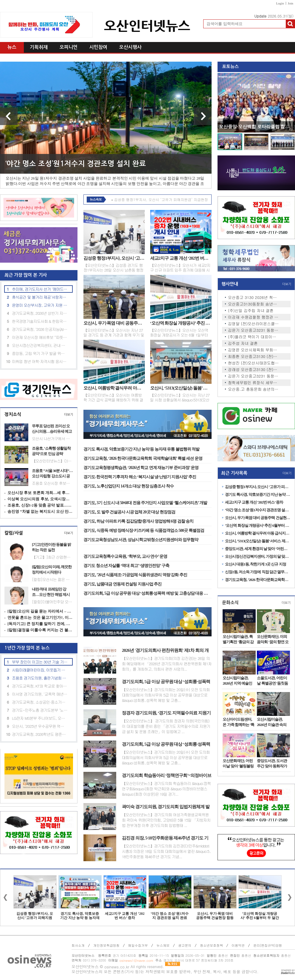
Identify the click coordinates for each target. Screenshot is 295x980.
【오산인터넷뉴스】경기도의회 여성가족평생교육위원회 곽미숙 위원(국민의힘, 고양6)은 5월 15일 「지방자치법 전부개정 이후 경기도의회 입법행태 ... (166, 820)
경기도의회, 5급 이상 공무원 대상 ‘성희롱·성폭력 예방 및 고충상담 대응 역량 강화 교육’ (147, 593)
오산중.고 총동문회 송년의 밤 (253, 389)
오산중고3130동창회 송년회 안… (253, 304)
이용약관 (238, 945)
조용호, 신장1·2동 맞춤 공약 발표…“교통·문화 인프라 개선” (40, 505)
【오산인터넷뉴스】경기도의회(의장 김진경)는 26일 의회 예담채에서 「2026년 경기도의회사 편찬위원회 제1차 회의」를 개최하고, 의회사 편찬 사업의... (167, 664)
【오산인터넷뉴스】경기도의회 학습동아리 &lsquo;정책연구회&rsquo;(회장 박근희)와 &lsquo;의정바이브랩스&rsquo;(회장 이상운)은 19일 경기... (166, 789)
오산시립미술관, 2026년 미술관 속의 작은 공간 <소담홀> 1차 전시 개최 (273, 722)
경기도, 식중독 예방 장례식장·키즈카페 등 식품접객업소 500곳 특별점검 (144, 530)
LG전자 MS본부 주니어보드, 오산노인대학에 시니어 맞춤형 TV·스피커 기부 (40, 718)
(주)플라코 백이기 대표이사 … (253, 337)
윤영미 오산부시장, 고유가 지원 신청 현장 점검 (40, 305)
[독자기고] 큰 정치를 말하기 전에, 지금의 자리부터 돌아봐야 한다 (40, 624)
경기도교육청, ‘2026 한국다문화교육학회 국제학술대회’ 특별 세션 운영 (143, 458)
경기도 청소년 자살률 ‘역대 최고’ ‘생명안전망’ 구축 (126, 566)
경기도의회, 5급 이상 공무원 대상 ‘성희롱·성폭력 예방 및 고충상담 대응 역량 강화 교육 (166, 682)
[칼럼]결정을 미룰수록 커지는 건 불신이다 (40, 630)
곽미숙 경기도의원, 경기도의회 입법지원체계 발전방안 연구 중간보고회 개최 (166, 807)
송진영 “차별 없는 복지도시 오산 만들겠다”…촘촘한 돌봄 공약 (40, 511)
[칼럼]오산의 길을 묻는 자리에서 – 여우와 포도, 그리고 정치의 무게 (40, 611)
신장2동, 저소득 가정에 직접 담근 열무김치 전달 (258, 572)
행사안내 (230, 284)
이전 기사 (9, 116)
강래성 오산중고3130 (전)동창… (253, 370)
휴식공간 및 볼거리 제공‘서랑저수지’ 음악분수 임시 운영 (40, 297)
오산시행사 (130, 47)
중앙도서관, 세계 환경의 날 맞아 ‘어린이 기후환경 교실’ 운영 (258, 549)
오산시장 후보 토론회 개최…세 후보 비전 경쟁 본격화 (40, 493)
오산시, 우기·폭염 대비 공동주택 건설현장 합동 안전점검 (114, 323)
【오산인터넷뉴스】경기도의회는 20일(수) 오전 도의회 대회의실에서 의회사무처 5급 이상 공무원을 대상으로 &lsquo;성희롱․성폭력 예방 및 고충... (166, 695)
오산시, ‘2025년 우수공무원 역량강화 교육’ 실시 (40, 726)
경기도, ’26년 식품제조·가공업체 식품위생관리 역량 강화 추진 (135, 575)
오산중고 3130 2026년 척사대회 (253, 297)
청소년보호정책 (211, 945)
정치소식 (13, 414)
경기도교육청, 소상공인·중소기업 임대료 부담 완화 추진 (40, 702)
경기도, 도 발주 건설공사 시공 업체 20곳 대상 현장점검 (129, 512)
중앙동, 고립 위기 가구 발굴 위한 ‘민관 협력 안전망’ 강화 (40, 353)
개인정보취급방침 (106, 945)
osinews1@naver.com (136, 960)
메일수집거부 (138, 945)
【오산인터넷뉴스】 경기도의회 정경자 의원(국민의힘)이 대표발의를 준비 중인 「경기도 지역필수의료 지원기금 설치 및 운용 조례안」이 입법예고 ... (166, 726)
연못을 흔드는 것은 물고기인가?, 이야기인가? (40, 617)
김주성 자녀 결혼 (243, 343)
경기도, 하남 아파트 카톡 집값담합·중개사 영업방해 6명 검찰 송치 (138, 521)
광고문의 (185, 945)
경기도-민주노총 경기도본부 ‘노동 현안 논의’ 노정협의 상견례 (40, 710)
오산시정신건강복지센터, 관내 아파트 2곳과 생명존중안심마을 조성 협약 (40, 345)
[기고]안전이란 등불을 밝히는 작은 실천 (51, 547)
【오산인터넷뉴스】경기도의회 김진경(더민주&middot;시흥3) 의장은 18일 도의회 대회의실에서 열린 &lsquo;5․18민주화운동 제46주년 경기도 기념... (166, 851)
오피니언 (69, 47)
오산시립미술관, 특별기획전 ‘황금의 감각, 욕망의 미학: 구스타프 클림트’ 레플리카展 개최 (239, 639)
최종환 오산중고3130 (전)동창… (253, 356)
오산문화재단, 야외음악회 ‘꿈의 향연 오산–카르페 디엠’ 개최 (273, 639)
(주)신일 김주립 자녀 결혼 (251, 311)
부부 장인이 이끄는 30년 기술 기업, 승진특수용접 (40, 662)
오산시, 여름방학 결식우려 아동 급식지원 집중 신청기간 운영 (114, 388)
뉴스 (12, 47)
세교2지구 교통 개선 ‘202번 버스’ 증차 (181, 258)
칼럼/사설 (14, 533)
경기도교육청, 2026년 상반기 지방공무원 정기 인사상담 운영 (40, 313)
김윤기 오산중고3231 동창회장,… (253, 330)
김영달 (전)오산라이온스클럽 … (253, 324)
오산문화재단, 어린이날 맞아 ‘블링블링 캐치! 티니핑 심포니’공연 (238, 764)
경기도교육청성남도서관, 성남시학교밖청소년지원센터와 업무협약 (141, 540)
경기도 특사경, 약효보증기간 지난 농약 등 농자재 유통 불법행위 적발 (141, 449)
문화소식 (230, 603)
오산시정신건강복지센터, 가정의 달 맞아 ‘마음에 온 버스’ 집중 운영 (258, 556)
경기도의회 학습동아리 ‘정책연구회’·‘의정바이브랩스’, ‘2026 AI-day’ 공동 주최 (167, 776)
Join (291, 3)
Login (280, 3)
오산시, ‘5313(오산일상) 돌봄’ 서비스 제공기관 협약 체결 (181, 388)
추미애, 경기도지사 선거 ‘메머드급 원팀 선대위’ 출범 (40, 289)
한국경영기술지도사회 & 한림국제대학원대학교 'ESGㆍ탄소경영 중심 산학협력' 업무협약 (40, 321)
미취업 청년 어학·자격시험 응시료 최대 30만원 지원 (40, 361)
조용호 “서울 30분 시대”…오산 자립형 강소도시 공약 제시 (52, 473)
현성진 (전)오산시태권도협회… (253, 363)
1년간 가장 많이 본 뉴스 (25, 648)
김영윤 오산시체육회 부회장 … (253, 350)
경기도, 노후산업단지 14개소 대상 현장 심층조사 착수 (129, 486)
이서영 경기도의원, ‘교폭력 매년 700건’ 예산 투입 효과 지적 (40, 694)
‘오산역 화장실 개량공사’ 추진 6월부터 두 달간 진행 (181, 323)
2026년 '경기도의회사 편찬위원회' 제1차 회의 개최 (165, 651)
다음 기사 (203, 116)
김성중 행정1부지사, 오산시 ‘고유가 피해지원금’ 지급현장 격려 (114, 258)
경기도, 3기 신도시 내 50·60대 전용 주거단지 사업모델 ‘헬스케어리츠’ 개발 (145, 503)
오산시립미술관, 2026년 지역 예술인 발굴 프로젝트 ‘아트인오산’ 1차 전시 (238, 681)
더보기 (69, 415)
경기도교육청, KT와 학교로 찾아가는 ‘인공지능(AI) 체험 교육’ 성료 (40, 686)
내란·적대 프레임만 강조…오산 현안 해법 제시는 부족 (51, 592)
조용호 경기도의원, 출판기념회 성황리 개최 (40, 678)
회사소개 (78, 945)
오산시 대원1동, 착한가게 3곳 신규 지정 (256, 564)
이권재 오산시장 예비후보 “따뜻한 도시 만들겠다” (40, 337)
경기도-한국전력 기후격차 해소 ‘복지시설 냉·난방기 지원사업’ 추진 (140, 477)
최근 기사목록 (234, 473)
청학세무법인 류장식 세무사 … (253, 383)
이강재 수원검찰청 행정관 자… (253, 317)
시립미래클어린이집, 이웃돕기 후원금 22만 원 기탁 (40, 670)
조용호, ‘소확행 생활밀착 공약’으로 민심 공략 (51, 451)
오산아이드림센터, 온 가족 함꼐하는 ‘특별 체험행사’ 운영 (238, 722)
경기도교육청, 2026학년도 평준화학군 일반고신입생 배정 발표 (40, 734)
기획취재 (39, 47)
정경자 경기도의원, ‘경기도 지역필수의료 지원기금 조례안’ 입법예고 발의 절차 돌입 (166, 713)
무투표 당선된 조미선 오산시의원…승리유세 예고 (52, 429)
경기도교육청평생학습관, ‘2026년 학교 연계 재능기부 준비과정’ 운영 (141, 468)
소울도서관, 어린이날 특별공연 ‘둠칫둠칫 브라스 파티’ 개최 (273, 681)
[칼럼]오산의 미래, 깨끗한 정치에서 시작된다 (52, 570)
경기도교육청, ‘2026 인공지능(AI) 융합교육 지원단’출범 (40, 329)
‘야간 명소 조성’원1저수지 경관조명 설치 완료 (76, 164)
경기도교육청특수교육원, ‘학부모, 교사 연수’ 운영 (125, 556)
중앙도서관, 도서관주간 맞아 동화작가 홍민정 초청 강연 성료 (272, 764)
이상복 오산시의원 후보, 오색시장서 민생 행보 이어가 (40, 499)
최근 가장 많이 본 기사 (23, 275)
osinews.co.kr (117, 967)
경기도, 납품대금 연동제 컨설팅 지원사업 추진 (122, 584)
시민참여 (98, 47)
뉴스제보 (163, 945)
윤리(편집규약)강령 (268, 945)
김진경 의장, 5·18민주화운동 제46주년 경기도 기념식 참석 (165, 838)
